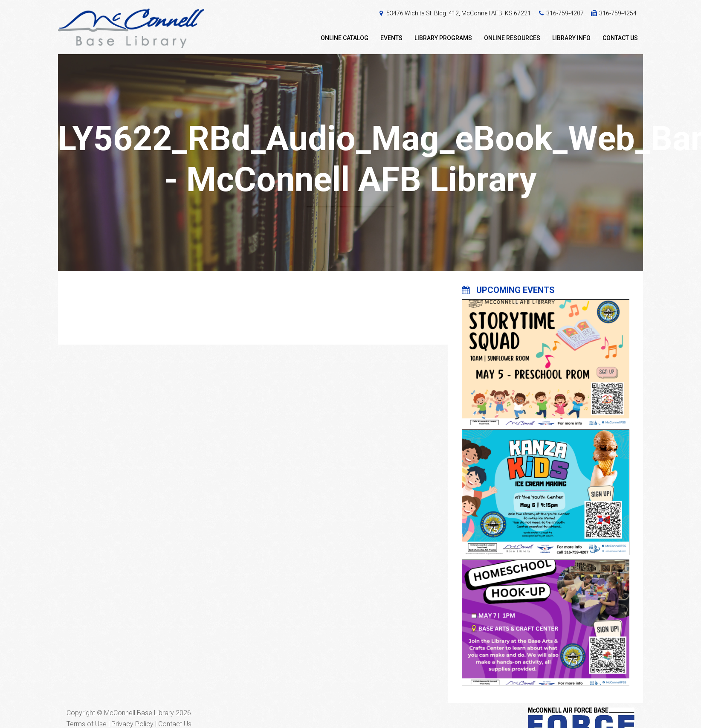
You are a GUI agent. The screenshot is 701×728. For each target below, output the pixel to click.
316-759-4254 (618, 13)
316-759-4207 (565, 13)
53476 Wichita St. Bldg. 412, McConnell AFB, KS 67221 (459, 13)
